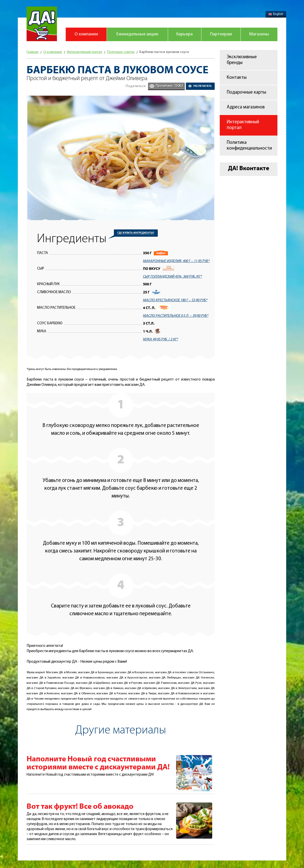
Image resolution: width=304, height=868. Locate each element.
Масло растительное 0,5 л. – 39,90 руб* (176, 316)
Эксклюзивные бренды (242, 60)
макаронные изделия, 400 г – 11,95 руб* (176, 261)
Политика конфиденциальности (249, 146)
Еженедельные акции (137, 34)
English (276, 14)
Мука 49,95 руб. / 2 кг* (161, 339)
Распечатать (203, 86)
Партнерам (221, 34)
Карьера (184, 34)
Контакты (237, 78)
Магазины (259, 34)
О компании (86, 34)
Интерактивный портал (243, 125)
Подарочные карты (246, 92)
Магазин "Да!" (42, 24)
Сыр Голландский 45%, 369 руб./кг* (172, 277)
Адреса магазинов (246, 107)
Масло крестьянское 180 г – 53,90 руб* (175, 300)
